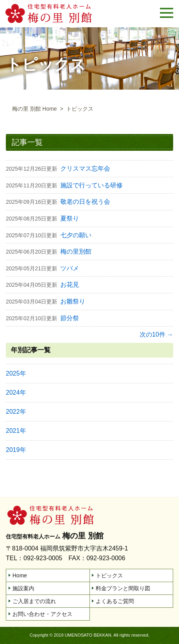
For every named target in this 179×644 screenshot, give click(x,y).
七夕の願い (76, 235)
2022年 (16, 412)
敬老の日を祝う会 (85, 202)
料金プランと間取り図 (123, 588)
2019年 (16, 450)
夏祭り (70, 218)
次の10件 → (156, 334)
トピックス (109, 575)
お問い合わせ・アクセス (42, 614)
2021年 (16, 431)
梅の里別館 (76, 251)
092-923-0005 (43, 558)
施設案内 (23, 588)
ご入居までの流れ (34, 601)
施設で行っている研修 (91, 185)
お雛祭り (73, 301)
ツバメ (70, 268)
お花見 (70, 285)
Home (20, 575)
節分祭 (70, 318)
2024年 (16, 393)
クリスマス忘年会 (85, 168)
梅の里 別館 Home (34, 109)
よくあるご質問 (115, 601)
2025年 (16, 373)
